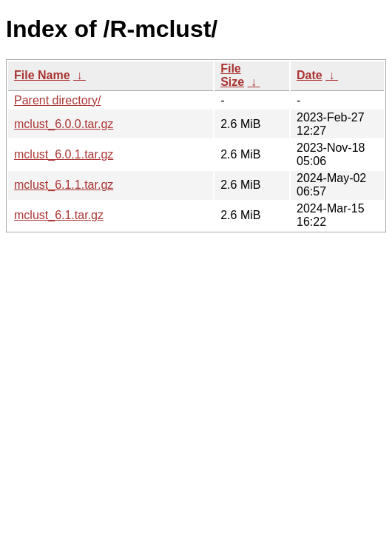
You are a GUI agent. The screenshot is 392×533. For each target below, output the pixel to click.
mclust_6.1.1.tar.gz (64, 185)
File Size (232, 75)
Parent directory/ (57, 100)
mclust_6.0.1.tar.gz (64, 154)
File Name (42, 75)
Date (310, 75)
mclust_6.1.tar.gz (59, 215)
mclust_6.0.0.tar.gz (64, 124)
